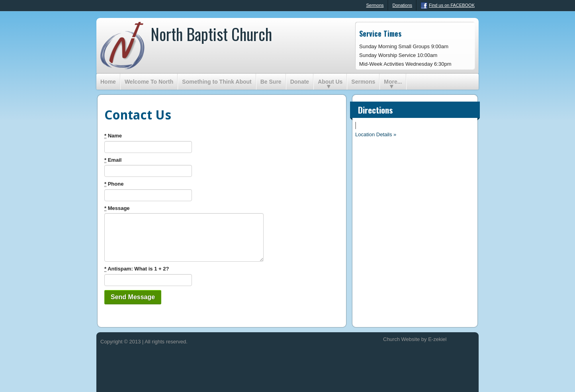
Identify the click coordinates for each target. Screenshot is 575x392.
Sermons (371, 6)
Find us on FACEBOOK (448, 6)
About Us (330, 82)
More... (393, 82)
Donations (403, 5)
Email (113, 160)
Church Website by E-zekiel (415, 339)
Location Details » (376, 134)
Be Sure (271, 82)
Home (108, 82)
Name (113, 136)
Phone (114, 184)
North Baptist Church (211, 34)
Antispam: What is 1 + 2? (137, 269)
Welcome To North (149, 82)
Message (117, 208)
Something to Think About (217, 82)
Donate (300, 82)
